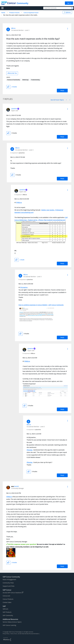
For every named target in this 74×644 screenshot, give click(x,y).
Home (3, 13)
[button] (68, 29)
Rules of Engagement (9, 580)
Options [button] (68, 12)
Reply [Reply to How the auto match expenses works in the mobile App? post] (62, 90)
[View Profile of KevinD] (16, 486)
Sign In (69, 3)
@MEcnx (19, 203)
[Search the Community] (58, 8)
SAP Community (8, 615)
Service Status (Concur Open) (12, 622)
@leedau (30, 450)
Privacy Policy (6, 634)
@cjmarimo (24, 287)
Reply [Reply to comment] (62, 137)
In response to (18, 153)
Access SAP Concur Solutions (13, 593)
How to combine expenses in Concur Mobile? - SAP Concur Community (41, 305)
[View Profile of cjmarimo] (14, 109)
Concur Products (8, 599)
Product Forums (14, 13)
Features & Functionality (14, 80)
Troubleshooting (35, 80)
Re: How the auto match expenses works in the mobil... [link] (21, 15)
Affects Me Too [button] (12, 73)
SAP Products (7, 612)
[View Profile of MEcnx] (13, 28)
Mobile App (25, 80)
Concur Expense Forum (31, 13)
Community (23, 3)
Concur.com (6, 596)
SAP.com (5, 609)
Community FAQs (8, 583)
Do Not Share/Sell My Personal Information (28, 634)
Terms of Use (14, 634)
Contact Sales (7, 602)
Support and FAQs (9, 586)
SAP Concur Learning (9, 625)
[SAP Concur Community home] (9, 3)
